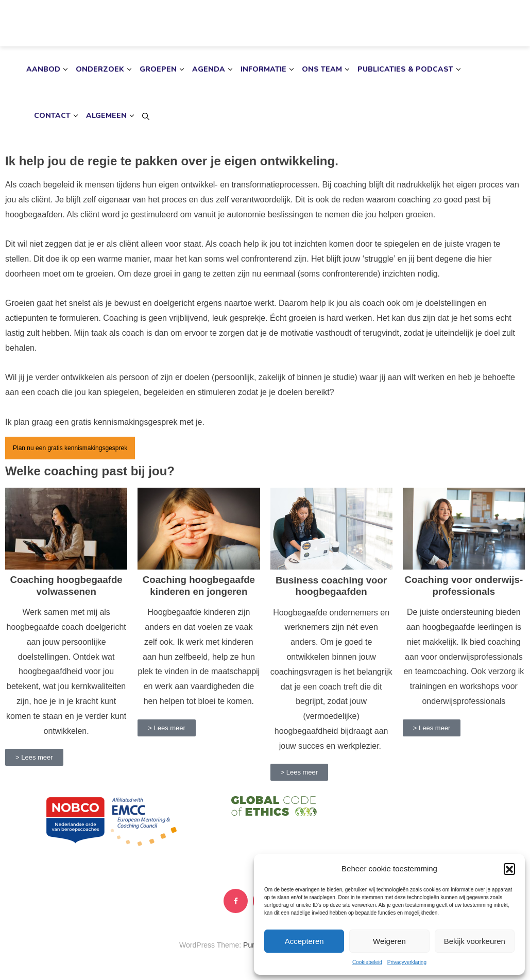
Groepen (158, 69)
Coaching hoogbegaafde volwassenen (66, 585)
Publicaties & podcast (405, 69)
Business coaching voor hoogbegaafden (331, 586)
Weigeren (389, 941)
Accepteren (304, 941)
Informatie (263, 69)
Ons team (322, 69)
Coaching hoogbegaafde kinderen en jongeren (199, 585)
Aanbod (43, 69)
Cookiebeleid (367, 962)
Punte (253, 945)
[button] (509, 869)
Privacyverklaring (407, 962)
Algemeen (106, 116)
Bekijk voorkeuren (475, 941)
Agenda (209, 69)
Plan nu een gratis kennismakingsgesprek (70, 448)
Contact (52, 116)
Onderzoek (100, 69)
